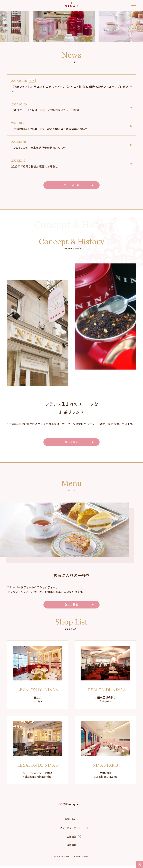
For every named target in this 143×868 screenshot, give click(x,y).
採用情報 (72, 847)
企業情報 (72, 838)
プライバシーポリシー (72, 829)
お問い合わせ (72, 821)
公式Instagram (72, 806)
